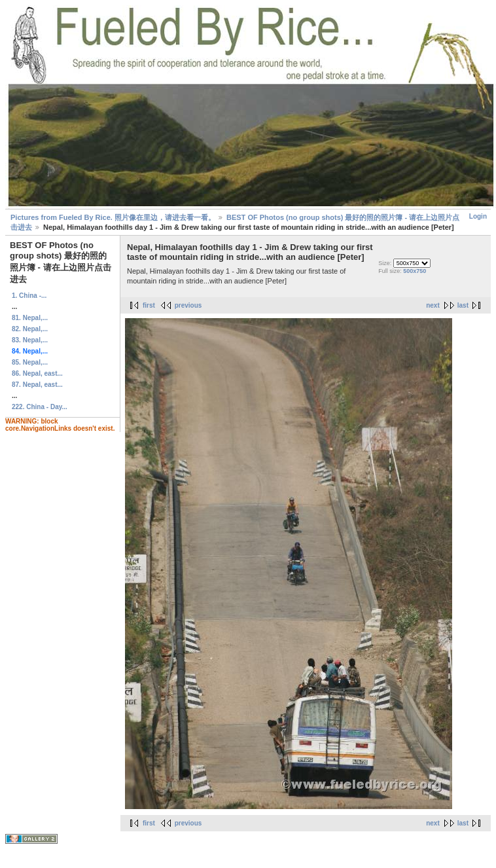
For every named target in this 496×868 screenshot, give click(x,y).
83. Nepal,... (30, 340)
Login (478, 216)
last (463, 305)
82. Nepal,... (30, 329)
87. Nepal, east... (37, 385)
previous (188, 305)
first (149, 305)
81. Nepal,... (30, 318)
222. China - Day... (40, 407)
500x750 (415, 271)
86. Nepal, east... (37, 373)
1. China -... (29, 296)
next (433, 305)
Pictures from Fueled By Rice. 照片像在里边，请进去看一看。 (113, 217)
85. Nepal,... (30, 362)
